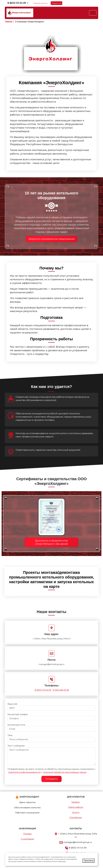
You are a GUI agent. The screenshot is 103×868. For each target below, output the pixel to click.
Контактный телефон (18, 714)
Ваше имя (12, 704)
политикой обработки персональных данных (65, 772)
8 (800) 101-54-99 (17, 3)
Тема (10, 735)
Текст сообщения (16, 746)
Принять (89, 861)
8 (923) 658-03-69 (61, 690)
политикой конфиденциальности (24, 772)
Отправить (52, 779)
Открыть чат (56, 3)
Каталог (76, 802)
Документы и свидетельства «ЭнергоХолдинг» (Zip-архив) (51, 542)
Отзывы (27, 834)
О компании (27, 839)
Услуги (76, 812)
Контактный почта (16, 725)
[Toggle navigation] (93, 13)
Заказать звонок (41, 3)
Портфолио (76, 817)
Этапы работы (76, 807)
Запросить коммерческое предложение (52, 239)
